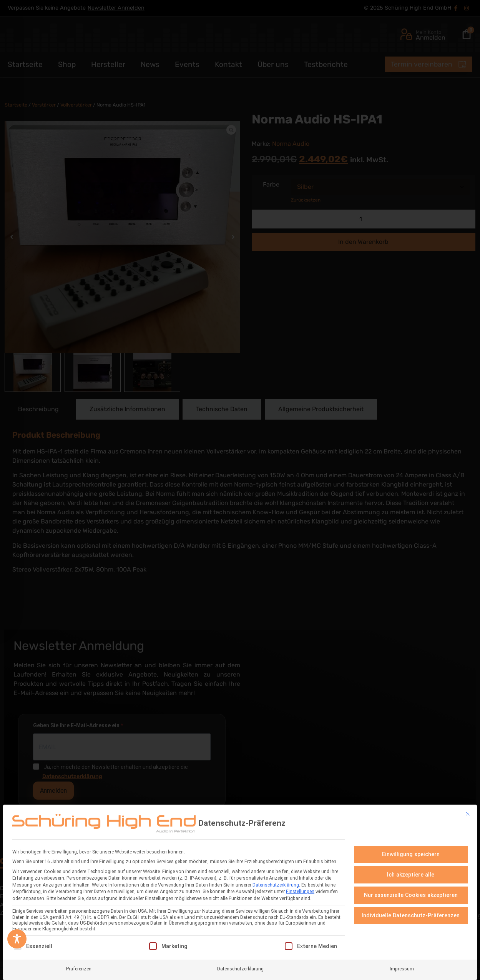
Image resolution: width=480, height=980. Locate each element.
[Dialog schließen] (468, 814)
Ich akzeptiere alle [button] (411, 875)
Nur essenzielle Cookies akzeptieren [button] (411, 895)
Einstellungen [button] (300, 892)
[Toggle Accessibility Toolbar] (17, 939)
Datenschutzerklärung (276, 885)
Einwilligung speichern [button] (411, 854)
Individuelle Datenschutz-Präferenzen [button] (411, 915)
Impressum (402, 969)
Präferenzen (79, 969)
